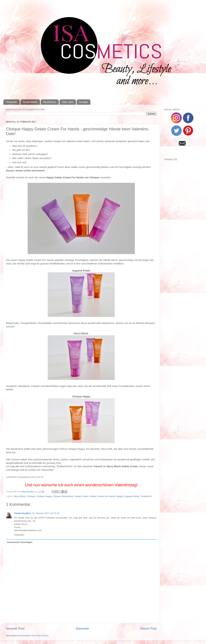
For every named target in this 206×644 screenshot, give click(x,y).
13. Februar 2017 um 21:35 (46, 513)
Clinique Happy (44, 496)
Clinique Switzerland (63, 496)
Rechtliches (50, 102)
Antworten (19, 535)
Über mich (68, 102)
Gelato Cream (82, 496)
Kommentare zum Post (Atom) (33, 636)
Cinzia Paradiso (23, 513)
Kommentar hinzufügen (20, 542)
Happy (120, 496)
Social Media (30, 102)
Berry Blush (20, 496)
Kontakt (83, 102)
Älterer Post (148, 628)
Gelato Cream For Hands (102, 496)
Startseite (12, 102)
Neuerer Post (15, 628)
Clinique (31, 496)
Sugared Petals (132, 496)
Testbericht (146, 496)
